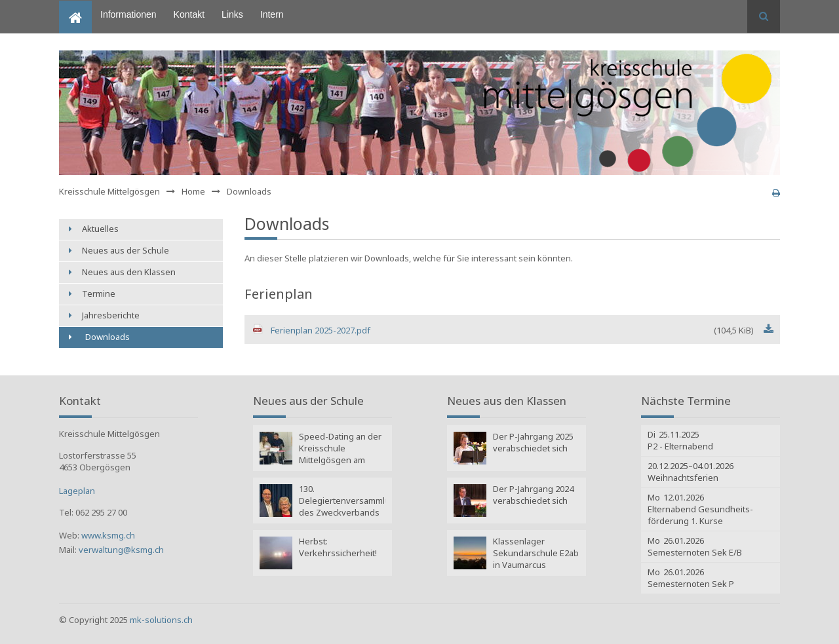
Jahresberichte (111, 315)
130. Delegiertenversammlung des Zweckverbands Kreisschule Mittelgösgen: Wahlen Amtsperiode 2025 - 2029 (342, 502)
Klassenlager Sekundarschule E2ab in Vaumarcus (536, 553)
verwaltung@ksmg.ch (121, 550)
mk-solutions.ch (161, 620)
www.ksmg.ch (108, 535)
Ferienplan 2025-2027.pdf (512, 330)
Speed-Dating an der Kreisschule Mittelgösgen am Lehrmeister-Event (340, 449)
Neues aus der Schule (126, 250)
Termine (99, 294)
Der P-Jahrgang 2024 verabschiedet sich (533, 495)
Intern (272, 14)
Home (71, 6)
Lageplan (77, 491)
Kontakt (189, 14)
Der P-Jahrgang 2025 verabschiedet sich (533, 442)
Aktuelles (100, 229)
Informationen (128, 14)
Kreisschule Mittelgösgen (109, 191)
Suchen (764, 16)
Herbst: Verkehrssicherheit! (338, 547)
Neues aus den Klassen (129, 272)
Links (232, 14)
